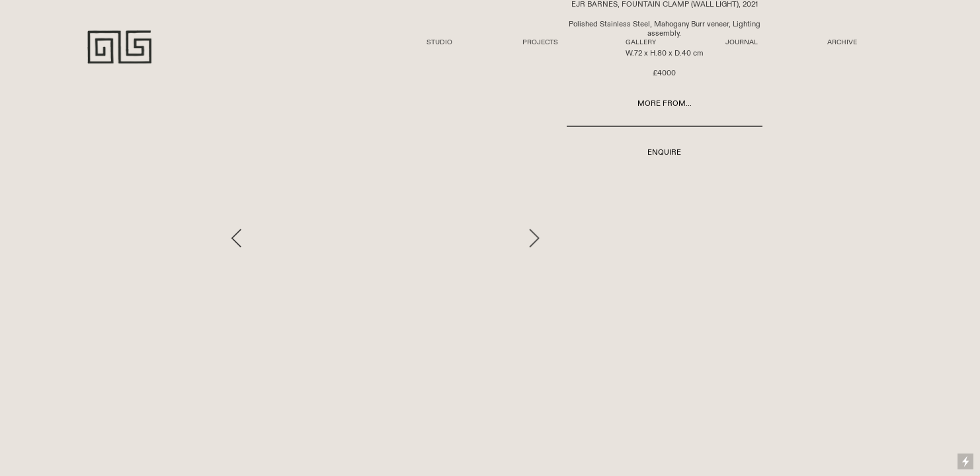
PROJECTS (540, 42)
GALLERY (641, 42)
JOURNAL (742, 42)
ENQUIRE (664, 152)
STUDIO (439, 42)
